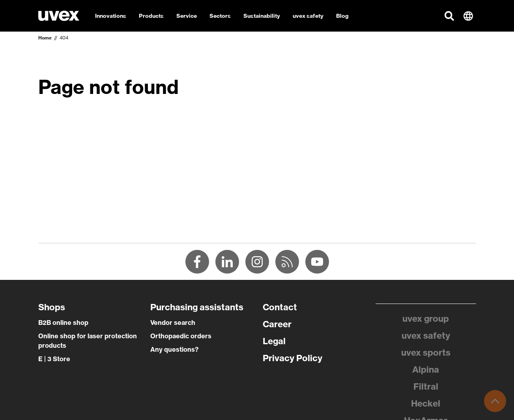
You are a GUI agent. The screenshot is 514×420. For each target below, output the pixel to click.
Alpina (426, 369)
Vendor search (173, 322)
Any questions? (174, 349)
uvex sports (426, 352)
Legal (274, 341)
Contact (280, 307)
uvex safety (426, 336)
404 (64, 38)
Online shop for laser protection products (88, 341)
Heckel (426, 403)
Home (45, 38)
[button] (449, 16)
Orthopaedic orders (181, 336)
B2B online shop (63, 322)
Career (277, 324)
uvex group (426, 319)
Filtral (426, 386)
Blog (342, 16)
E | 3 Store (54, 359)
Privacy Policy (293, 358)
